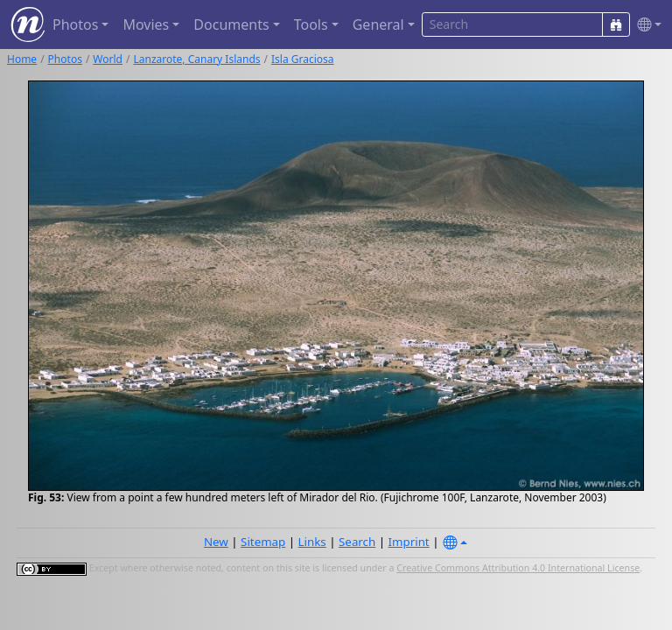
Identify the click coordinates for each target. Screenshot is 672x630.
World (108, 59)
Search (357, 542)
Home (22, 59)
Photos (65, 59)
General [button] (378, 24)
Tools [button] (311, 24)
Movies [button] (146, 24)
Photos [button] (75, 24)
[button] (646, 25)
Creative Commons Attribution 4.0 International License (518, 568)
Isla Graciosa (303, 59)
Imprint (409, 542)
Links (312, 542)
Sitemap (263, 542)
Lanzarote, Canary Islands (196, 59)
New (216, 542)
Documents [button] (231, 24)
